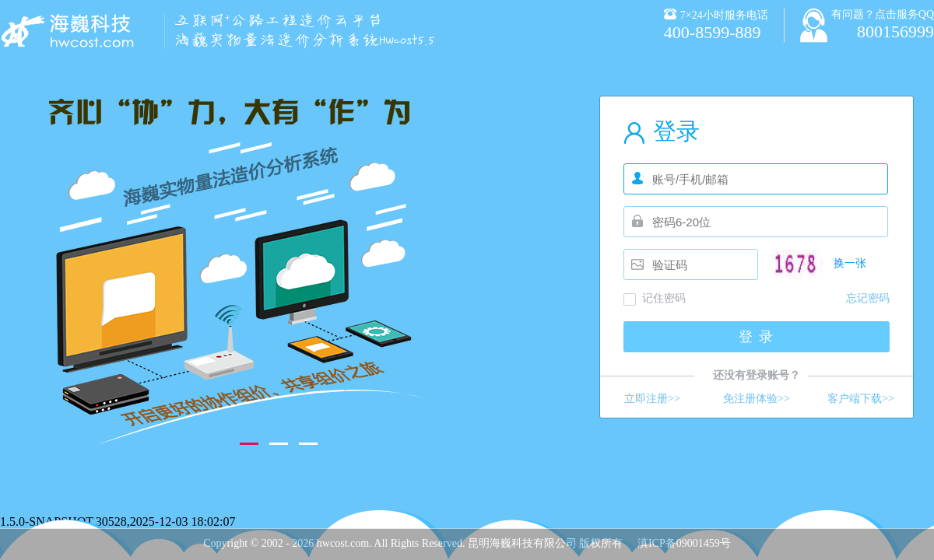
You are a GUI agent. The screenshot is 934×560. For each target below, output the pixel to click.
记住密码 (664, 298)
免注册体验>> (757, 399)
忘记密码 (868, 298)
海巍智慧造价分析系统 (70, 31)
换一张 (850, 263)
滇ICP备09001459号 (684, 543)
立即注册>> (652, 399)
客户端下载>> (861, 399)
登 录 (757, 337)
